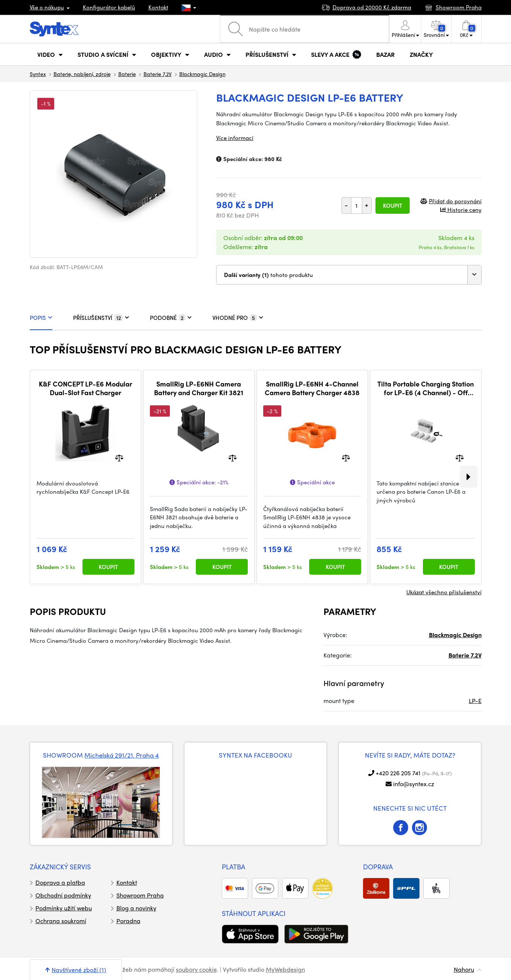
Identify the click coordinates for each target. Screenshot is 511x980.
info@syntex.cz (414, 784)
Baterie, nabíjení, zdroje (82, 74)
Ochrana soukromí (61, 921)
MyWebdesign (285, 969)
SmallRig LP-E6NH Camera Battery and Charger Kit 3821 (199, 388)
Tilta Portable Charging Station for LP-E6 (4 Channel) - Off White (426, 388)
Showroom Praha (140, 895)
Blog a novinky (136, 908)
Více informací (235, 138)
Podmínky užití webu (64, 908)
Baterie (127, 74)
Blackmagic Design (202, 74)
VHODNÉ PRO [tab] (238, 318)
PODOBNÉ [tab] (171, 318)
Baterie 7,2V (158, 74)
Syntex (38, 74)
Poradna (128, 921)
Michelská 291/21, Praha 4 (122, 755)
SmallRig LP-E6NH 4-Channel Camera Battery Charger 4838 (312, 388)
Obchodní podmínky (63, 895)
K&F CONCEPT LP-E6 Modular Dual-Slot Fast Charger (85, 388)
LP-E (475, 701)
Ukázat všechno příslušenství (444, 592)
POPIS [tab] (41, 318)
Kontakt (158, 7)
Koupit (393, 205)
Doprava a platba (60, 882)
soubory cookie (196, 969)
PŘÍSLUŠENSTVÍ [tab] (101, 318)
